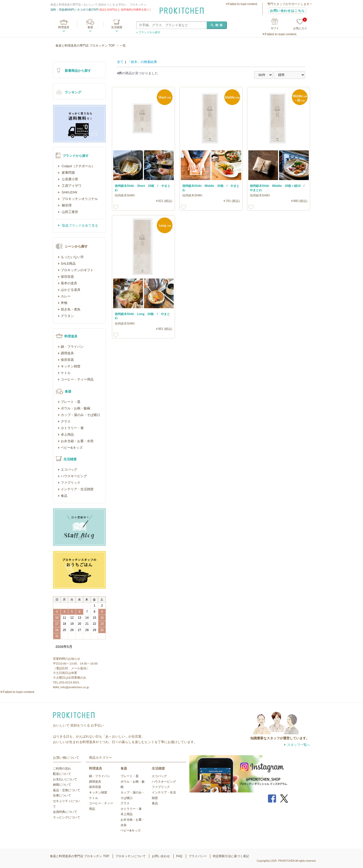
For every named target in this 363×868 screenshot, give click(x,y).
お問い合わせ (161, 856)
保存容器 (67, 277)
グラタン (67, 316)
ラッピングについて (67, 817)
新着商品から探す (78, 71)
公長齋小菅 (69, 179)
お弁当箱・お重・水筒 (77, 441)
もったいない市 (72, 257)
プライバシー (198, 856)
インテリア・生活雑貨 (77, 489)
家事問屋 (68, 173)
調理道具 (67, 353)
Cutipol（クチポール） (78, 166)
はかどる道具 (71, 290)
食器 (90, 27)
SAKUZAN (69, 192)
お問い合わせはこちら (287, 11)
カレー (66, 296)
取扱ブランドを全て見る (80, 225)
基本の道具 (69, 283)
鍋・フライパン (72, 347)
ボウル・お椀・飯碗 (75, 408)
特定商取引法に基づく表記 (231, 856)
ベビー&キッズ (72, 448)
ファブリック (71, 483)
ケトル (66, 373)
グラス (66, 421)
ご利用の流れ (62, 769)
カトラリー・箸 (72, 428)
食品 (64, 496)
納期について (62, 785)
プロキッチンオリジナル (79, 199)
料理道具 (64, 27)
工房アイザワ (71, 186)
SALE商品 (68, 264)
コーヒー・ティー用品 (77, 379)
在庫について (62, 795)
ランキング (73, 92)
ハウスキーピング (74, 476)
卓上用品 (67, 435)
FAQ (179, 856)
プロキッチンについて (131, 856)
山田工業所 (69, 212)
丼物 (64, 303)
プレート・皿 (71, 402)
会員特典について (65, 812)
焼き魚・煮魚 (71, 309)
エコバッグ (69, 470)
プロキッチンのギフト (77, 270)
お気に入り (300, 24)
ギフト (275, 28)
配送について (62, 774)
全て (120, 62)
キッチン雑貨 (71, 366)
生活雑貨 (117, 27)
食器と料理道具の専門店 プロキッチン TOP (85, 46)
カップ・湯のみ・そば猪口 (80, 415)
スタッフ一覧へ (299, 745)
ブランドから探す (76, 156)
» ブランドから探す (148, 32)
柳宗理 (66, 205)
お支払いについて (65, 779)
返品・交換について (67, 790)
